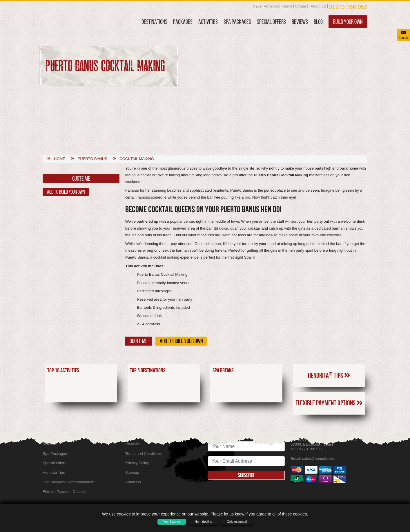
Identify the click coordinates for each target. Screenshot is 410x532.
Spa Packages (237, 22)
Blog (318, 22)
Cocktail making (137, 120)
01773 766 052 (348, 7)
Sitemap (132, 472)
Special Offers (271, 22)
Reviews (300, 22)
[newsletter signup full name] (246, 446)
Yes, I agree (172, 522)
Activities (208, 22)
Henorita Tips (329, 337)
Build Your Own (348, 22)
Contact (301, 6)
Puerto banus (92, 120)
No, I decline (203, 522)
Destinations (154, 22)
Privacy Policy (137, 463)
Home (287, 6)
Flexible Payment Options (329, 365)
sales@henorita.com (319, 459)
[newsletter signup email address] (246, 461)
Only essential (237, 522)
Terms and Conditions (144, 454)
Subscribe (246, 475)
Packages (183, 22)
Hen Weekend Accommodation (68, 482)
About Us (318, 6)
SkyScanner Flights (141, 434)
